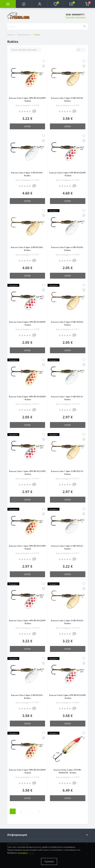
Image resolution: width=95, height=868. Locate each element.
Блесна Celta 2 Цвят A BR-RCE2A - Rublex (68, 547)
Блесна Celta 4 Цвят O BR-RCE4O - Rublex (27, 249)
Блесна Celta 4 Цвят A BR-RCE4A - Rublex (27, 174)
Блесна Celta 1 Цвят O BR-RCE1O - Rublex (68, 473)
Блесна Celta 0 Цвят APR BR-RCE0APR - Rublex (27, 323)
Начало (11, 35)
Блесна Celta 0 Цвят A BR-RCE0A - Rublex (68, 249)
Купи (27, 126)
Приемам (49, 861)
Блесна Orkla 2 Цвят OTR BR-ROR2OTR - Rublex (68, 771)
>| (39, 811)
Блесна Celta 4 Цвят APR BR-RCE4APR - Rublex (67, 174)
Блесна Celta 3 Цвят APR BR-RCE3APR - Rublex (67, 697)
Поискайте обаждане (76, 17)
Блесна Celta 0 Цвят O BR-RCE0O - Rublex (68, 323)
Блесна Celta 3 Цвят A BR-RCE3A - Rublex (27, 697)
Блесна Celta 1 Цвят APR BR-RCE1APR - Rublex (27, 473)
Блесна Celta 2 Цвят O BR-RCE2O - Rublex (68, 622)
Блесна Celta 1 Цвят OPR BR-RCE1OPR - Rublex (27, 547)
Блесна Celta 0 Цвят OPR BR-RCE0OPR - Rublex (27, 398)
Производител (24, 35)
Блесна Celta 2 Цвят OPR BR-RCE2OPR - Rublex (27, 99)
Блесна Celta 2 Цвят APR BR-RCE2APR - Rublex (27, 622)
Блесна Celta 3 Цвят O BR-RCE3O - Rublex (68, 99)
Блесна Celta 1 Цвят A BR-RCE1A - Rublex (68, 398)
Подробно (23, 853)
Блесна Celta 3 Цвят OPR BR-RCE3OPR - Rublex (27, 771)
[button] (40, 4)
